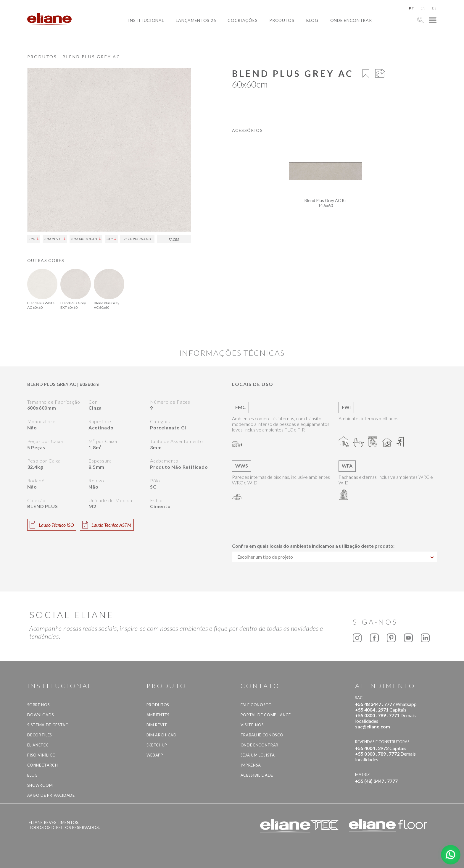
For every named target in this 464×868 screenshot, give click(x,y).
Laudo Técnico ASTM (107, 525)
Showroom (40, 785)
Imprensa (251, 765)
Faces (174, 239)
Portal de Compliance (266, 715)
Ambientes (158, 715)
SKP (111, 239)
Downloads (41, 715)
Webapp (155, 755)
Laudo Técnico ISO (52, 525)
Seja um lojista (258, 755)
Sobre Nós (39, 705)
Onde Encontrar (351, 20)
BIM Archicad (86, 239)
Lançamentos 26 (196, 20)
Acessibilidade (257, 775)
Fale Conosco (256, 705)
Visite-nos (252, 725)
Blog (312, 20)
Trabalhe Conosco (262, 735)
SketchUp (157, 745)
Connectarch (43, 765)
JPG (34, 239)
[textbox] (335, 557)
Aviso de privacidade (51, 795)
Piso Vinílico (42, 755)
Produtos (282, 20)
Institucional (146, 20)
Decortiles (40, 735)
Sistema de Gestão (48, 725)
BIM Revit (55, 239)
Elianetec (38, 745)
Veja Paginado (137, 239)
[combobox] (335, 557)
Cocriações (243, 20)
